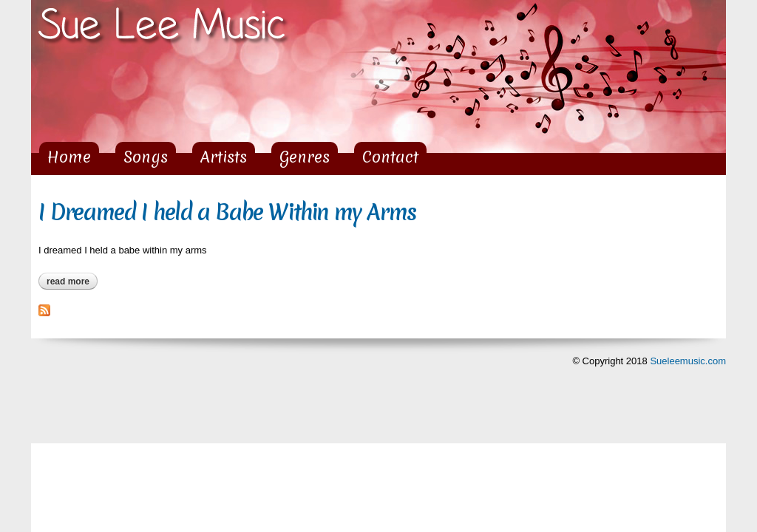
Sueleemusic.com (688, 361)
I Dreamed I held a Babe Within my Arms (227, 212)
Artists (224, 157)
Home (69, 157)
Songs (146, 157)
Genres (305, 157)
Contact (390, 157)
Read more (72, 282)
